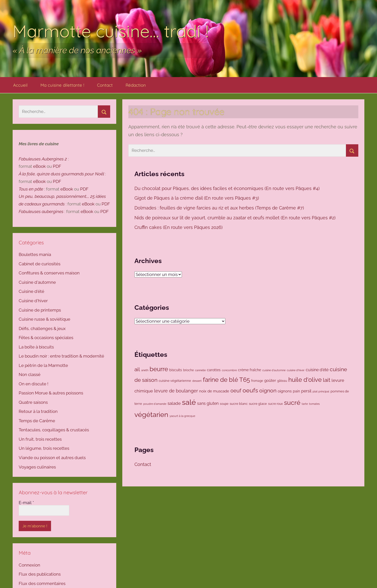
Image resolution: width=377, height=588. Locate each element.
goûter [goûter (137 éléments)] (270, 381)
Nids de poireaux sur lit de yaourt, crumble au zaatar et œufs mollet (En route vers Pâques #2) (236, 218)
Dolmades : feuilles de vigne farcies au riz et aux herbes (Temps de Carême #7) (220, 208)
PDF (57, 166)
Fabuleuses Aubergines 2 (43, 159)
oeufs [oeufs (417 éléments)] (250, 390)
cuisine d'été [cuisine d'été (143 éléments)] (317, 370)
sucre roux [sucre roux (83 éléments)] (275, 404)
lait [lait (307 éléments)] (327, 380)
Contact (105, 85)
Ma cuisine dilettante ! (62, 85)
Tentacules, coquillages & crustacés (54, 430)
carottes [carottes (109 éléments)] (214, 370)
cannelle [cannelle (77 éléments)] (200, 370)
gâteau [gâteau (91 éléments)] (282, 381)
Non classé (30, 374)
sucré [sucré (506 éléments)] (292, 403)
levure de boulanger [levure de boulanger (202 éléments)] (176, 391)
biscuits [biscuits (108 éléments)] (176, 370)
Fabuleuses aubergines (41, 211)
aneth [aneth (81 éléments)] (145, 370)
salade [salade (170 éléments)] (174, 403)
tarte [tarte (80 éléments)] (305, 404)
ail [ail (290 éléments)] (137, 369)
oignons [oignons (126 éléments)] (285, 391)
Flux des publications (40, 574)
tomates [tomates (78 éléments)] (314, 404)
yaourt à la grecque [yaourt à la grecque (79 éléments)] (182, 416)
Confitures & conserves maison (49, 273)
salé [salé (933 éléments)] (189, 402)
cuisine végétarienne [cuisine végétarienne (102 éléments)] (175, 381)
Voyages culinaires (37, 467)
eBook (39, 166)
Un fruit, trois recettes (40, 439)
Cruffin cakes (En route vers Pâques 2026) (179, 227)
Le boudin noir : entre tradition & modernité (61, 356)
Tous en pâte (31, 189)
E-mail (26, 503)
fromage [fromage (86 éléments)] (257, 381)
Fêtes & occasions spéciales (46, 338)
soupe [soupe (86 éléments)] (224, 404)
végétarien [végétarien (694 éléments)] (151, 415)
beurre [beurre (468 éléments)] (159, 369)
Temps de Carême (37, 421)
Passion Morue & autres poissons (51, 393)
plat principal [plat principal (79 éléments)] (321, 392)
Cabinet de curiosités (40, 264)
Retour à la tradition (38, 411)
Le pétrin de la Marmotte (43, 365)
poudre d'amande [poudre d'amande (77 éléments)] (155, 404)
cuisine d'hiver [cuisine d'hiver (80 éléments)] (296, 370)
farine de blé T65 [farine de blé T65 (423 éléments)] (226, 380)
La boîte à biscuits (36, 347)
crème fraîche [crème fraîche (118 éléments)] (250, 370)
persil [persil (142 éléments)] (306, 391)
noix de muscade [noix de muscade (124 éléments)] (214, 391)
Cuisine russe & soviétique (44, 319)
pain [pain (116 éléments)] (296, 391)
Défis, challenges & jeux (42, 328)
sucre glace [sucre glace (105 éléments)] (258, 404)
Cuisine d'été (31, 291)
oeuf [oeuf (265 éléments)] (236, 391)
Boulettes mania (35, 254)
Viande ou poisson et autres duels (52, 458)
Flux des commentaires (42, 583)
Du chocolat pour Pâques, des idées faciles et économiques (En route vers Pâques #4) (228, 188)
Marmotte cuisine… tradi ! (111, 31)
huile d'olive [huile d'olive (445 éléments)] (305, 380)
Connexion (29, 565)
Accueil (20, 85)
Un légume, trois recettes (44, 448)
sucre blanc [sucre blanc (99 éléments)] (239, 404)
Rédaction (136, 85)
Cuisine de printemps (40, 310)
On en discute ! (33, 384)
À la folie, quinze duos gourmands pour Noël (61, 174)
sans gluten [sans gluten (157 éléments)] (208, 403)
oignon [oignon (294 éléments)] (268, 391)
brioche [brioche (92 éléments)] (188, 370)
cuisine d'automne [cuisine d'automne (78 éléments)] (274, 370)
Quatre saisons (33, 402)
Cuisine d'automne (37, 282)
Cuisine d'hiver (33, 301)
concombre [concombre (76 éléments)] (229, 370)
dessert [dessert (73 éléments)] (197, 381)
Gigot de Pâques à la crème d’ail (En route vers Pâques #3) (197, 198)
